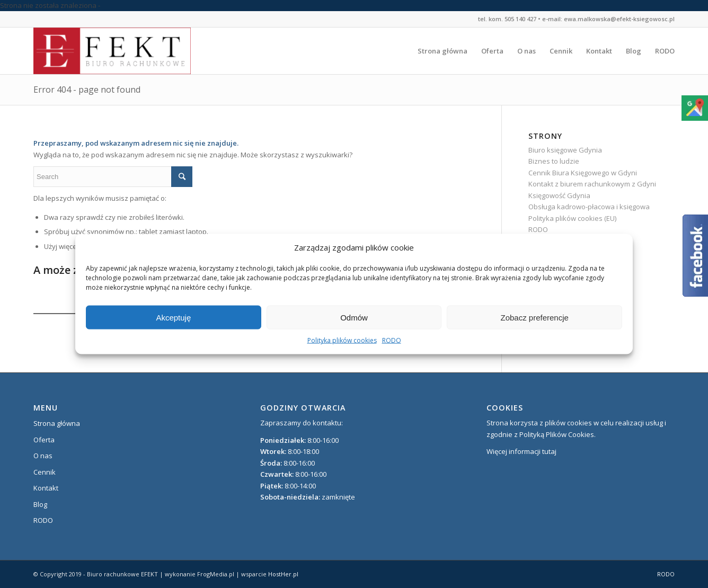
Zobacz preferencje (534, 318)
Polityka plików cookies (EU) (572, 218)
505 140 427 (520, 19)
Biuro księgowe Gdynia (565, 150)
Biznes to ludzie (554, 161)
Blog (40, 504)
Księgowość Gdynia (559, 195)
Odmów (354, 318)
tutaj (549, 451)
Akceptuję (173, 318)
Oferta (44, 440)
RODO (392, 340)
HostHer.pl (283, 574)
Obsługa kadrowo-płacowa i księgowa (589, 207)
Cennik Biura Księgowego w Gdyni (583, 173)
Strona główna (57, 423)
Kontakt (46, 488)
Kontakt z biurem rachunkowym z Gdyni (592, 184)
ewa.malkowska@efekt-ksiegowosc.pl (619, 19)
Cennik (45, 472)
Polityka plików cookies (342, 340)
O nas (43, 456)
